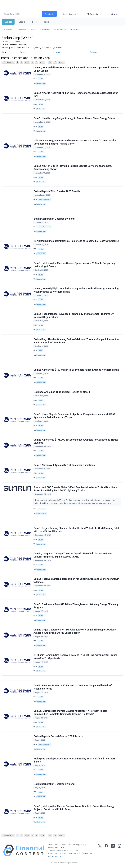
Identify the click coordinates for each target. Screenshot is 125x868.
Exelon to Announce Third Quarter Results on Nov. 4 (62, 392)
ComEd (41, 79)
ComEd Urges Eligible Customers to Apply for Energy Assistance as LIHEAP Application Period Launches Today (75, 416)
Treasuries (75, 30)
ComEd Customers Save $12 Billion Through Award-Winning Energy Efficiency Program (76, 606)
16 (50, 62)
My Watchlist (93, 14)
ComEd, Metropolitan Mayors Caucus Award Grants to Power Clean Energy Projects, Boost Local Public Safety (74, 808)
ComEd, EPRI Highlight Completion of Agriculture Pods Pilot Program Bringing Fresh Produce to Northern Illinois (76, 290)
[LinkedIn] (113, 850)
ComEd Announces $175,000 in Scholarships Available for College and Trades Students (76, 441)
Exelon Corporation (44, 199)
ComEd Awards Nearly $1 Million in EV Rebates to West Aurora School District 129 (76, 95)
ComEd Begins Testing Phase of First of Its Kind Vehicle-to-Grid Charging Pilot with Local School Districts (76, 530)
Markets (8, 22)
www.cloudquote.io (56, 847)
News (33, 30)
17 (55, 62)
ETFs (34, 22)
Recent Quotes (69, 14)
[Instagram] (119, 850)
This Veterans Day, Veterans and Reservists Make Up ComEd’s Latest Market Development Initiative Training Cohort (75, 142)
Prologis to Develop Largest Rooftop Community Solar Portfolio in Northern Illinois (74, 760)
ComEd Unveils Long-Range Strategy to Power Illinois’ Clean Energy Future (74, 118)
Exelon (40, 351)
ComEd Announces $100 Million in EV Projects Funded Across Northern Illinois (76, 370)
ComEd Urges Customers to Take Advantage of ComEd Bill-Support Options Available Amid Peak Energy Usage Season (75, 631)
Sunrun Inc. (42, 509)
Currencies (45, 30)
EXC (31, 38)
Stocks (22, 22)
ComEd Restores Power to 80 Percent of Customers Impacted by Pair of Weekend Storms (73, 687)
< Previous (7, 62)
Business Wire (41, 84)
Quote (23, 52)
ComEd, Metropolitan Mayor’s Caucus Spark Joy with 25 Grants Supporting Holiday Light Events (74, 265)
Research (94, 52)
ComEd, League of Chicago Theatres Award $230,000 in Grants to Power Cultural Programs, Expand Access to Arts (73, 555)
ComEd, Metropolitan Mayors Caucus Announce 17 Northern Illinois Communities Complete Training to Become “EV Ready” (70, 712)
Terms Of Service (59, 856)
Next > (61, 62)
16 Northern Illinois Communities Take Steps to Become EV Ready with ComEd (76, 241)
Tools (46, 22)
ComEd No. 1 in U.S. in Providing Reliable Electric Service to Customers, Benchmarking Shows (73, 168)
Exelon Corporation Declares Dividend (54, 219)
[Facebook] (106, 850)
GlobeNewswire (42, 514)
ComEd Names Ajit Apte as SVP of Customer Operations (64, 465)
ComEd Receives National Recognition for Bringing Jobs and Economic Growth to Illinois (76, 580)
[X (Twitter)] (100, 850)
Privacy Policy (88, 853)
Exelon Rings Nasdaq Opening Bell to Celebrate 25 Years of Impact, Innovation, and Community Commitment (76, 341)
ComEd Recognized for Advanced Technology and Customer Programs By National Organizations (74, 316)
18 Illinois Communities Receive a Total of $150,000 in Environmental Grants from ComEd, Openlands (75, 657)
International (60, 30)
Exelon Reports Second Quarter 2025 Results (58, 736)
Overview (22, 30)
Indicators (114, 14)
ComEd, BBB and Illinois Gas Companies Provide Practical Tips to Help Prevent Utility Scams (76, 69)
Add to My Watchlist (54, 48)
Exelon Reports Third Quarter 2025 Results (57, 191)
